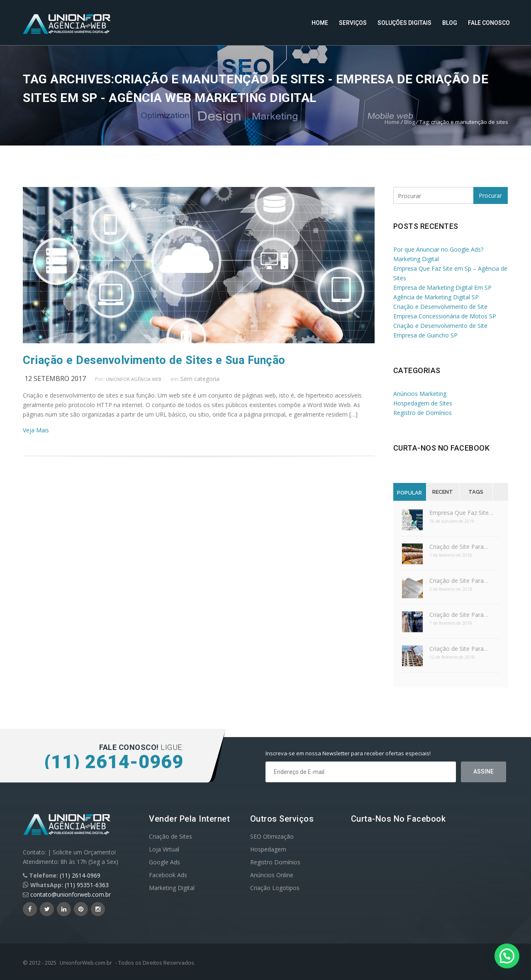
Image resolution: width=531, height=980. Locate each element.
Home (320, 23)
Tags (476, 492)
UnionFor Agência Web (134, 379)
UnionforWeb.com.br (86, 963)
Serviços (353, 23)
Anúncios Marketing (420, 394)
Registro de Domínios (423, 413)
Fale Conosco (489, 23)
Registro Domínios (275, 862)
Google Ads (164, 862)
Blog (450, 23)
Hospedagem (268, 849)
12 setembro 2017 (55, 378)
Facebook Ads (168, 875)
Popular (409, 493)
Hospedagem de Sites (423, 403)
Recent (443, 492)
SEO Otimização (272, 836)
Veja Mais (36, 430)
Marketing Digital (172, 888)
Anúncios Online (272, 875)
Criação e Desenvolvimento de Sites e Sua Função (154, 360)
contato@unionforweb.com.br (71, 894)
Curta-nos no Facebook (442, 448)
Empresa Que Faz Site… (461, 513)
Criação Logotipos (275, 888)
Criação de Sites (171, 836)
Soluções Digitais (404, 23)
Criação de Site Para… (459, 547)
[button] (507, 956)
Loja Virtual (164, 849)
